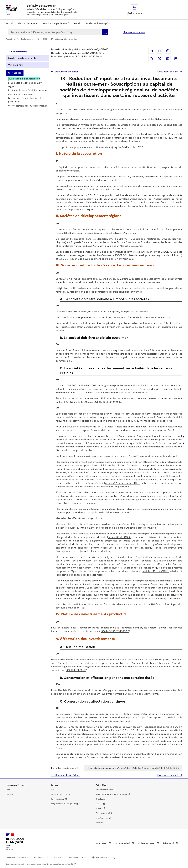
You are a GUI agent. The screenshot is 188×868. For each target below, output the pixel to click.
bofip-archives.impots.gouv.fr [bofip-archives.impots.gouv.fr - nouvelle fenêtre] (63, 804)
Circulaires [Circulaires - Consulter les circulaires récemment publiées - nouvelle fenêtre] (100, 799)
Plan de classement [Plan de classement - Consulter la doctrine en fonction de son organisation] (27, 23)
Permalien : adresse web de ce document (168, 51)
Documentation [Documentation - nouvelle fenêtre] (58, 799)
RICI (45, 39)
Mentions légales (41, 858)
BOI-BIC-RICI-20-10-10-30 (73, 402)
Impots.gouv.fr (102, 818)
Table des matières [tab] (18, 52)
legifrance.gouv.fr (147, 843)
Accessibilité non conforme (18, 858)
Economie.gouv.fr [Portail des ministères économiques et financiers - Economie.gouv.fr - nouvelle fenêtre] (103, 813)
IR (38, 39)
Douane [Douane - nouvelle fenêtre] (99, 804)
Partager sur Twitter (160, 59)
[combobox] (55, 32)
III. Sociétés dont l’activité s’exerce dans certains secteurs (27, 92)
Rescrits (78, 23)
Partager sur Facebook (151, 59)
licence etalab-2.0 (66, 864)
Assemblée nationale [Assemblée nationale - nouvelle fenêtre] (105, 790)
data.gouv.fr (169, 843)
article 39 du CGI (118, 537)
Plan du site (57, 858)
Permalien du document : (65, 768)
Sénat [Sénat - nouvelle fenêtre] (98, 823)
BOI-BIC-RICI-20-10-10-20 (115, 631)
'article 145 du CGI (154, 571)
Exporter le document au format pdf (151, 51)
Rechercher (105, 32)
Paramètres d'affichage (106, 858)
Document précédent (67, 72)
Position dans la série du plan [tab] (23, 58)
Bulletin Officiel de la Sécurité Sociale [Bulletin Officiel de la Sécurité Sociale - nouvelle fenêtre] (112, 794)
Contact (9, 794)
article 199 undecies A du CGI (75, 195)
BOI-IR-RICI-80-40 (76, 670)
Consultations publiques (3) (55, 23)
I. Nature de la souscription (25, 79)
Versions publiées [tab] (17, 65)
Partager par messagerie (176, 59)
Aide (8, 790)
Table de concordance (60, 794)
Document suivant (168, 72)
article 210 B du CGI (124, 730)
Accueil (10, 23)
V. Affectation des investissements (27, 106)
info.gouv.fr (102, 843)
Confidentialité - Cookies (77, 858)
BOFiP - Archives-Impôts (98, 23)
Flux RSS (54, 790)
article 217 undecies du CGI (121, 483)
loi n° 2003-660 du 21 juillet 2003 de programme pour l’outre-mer (96, 385)
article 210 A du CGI (126, 734)
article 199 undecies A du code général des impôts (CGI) (106, 109)
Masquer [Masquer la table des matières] (16, 73)
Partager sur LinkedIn (168, 59)
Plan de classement (25, 39)
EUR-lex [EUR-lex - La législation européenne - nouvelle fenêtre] (99, 808)
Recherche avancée (134, 32)
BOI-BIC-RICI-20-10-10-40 (108, 402)
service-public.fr (123, 843)
